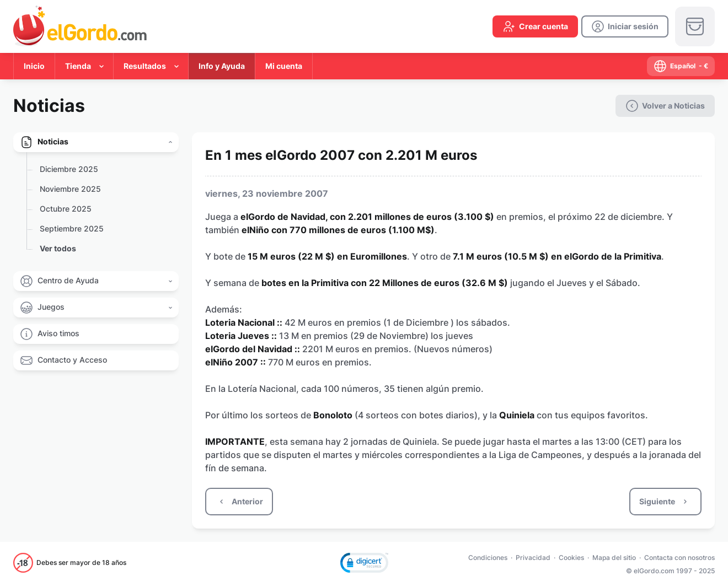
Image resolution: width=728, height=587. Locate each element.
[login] (625, 26)
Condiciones (488, 558)
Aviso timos (58, 333)
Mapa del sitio (614, 558)
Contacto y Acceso (72, 360)
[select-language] (681, 66)
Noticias (53, 141)
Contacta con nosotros (679, 558)
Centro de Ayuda (68, 280)
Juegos (51, 307)
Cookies (571, 558)
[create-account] (535, 26)
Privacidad (533, 558)
